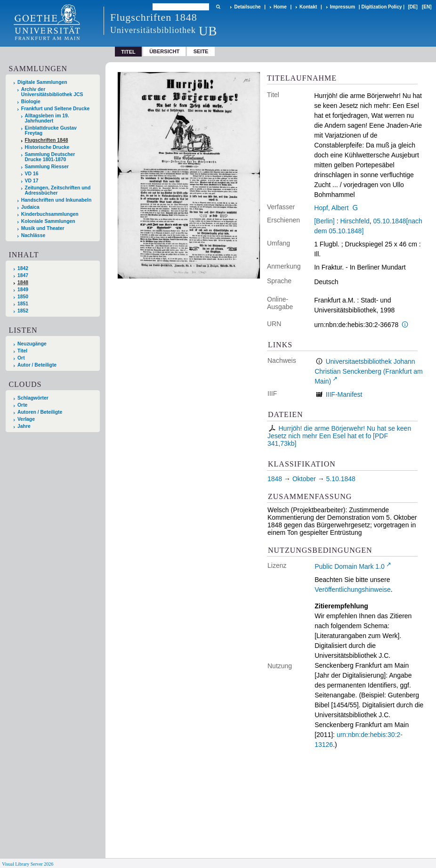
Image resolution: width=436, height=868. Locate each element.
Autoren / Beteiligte (40, 412)
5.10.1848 (341, 479)
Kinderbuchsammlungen (50, 214)
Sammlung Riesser (47, 167)
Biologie (31, 102)
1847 (23, 275)
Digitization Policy (381, 7)
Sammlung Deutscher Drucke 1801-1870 (50, 157)
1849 (23, 290)
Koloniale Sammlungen (48, 221)
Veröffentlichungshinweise (353, 590)
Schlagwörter (33, 398)
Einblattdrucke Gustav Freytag (51, 131)
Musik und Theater (43, 228)
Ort (21, 358)
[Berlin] (324, 221)
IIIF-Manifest (344, 394)
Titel (22, 351)
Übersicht (164, 51)
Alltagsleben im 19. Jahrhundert (47, 118)
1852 (23, 311)
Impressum (343, 7)
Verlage (26, 419)
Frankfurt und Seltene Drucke (56, 109)
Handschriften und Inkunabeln (57, 200)
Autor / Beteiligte (37, 365)
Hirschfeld (355, 221)
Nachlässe (33, 235)
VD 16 (32, 174)
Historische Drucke (47, 147)
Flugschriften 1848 (47, 140)
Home (280, 7)
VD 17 (32, 181)
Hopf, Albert (331, 208)
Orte (22, 405)
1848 (23, 283)
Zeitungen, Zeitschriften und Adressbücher (58, 190)
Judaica (30, 207)
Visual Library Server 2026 (28, 864)
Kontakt (308, 7)
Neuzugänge (32, 344)
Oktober (304, 479)
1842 (23, 268)
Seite (201, 51)
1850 (23, 297)
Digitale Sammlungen (42, 82)
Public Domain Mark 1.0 (350, 566)
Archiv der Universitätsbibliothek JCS (52, 92)
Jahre (24, 426)
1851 (23, 304)
